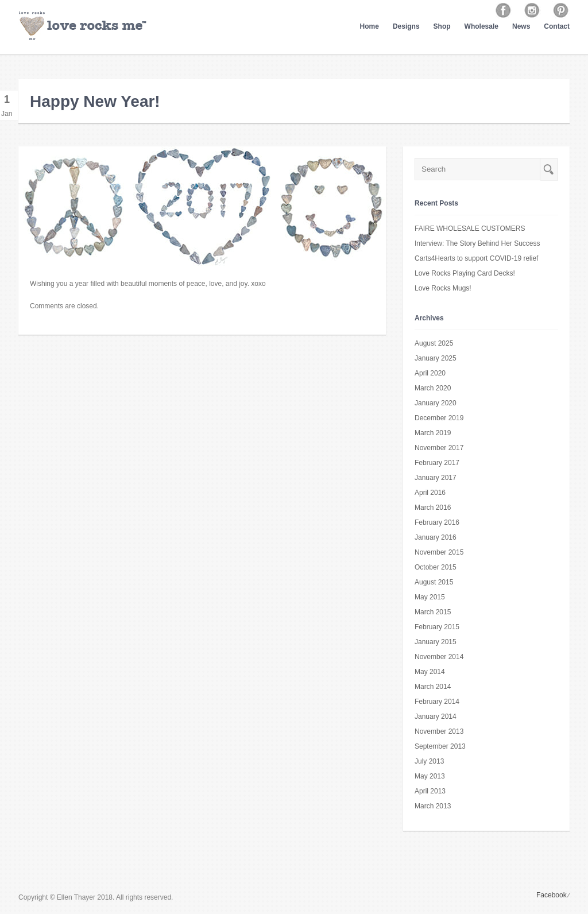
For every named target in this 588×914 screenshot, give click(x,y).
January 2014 (436, 717)
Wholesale (481, 26)
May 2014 (430, 672)
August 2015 (434, 582)
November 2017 (439, 448)
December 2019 (439, 418)
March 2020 (433, 388)
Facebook (552, 895)
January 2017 (436, 478)
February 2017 (437, 463)
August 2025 (434, 343)
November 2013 (439, 731)
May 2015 (430, 597)
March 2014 (433, 687)
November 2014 (439, 657)
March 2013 (433, 806)
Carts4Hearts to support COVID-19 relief (476, 258)
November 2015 (439, 552)
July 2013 (429, 761)
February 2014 (437, 702)
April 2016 (430, 493)
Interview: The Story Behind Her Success (477, 243)
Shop (442, 26)
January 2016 (436, 537)
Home (370, 26)
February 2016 (437, 522)
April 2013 (430, 791)
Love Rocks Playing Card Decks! (465, 273)
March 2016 (433, 508)
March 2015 (433, 612)
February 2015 (437, 627)
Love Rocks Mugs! (443, 288)
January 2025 (436, 358)
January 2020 (436, 403)
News (521, 26)
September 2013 (440, 746)
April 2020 (430, 373)
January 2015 (436, 642)
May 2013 (430, 776)
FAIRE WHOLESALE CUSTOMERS (470, 228)
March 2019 (433, 433)
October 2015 (436, 567)
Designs (406, 26)
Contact (557, 26)
